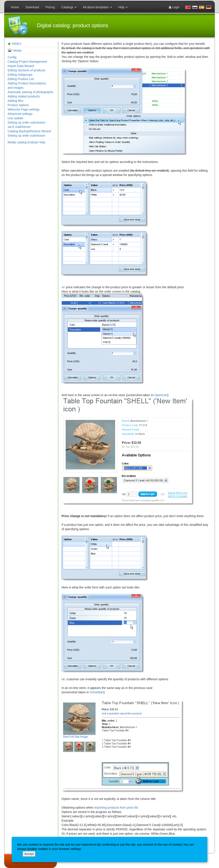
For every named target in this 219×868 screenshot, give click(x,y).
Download (32, 7)
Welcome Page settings (24, 109)
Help (123, 7)
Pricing (50, 7)
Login (174, 7)
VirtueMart (97, 692)
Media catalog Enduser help (27, 142)
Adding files (15, 101)
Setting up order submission (27, 136)
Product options (18, 105)
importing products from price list (116, 808)
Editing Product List (21, 79)
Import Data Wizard (21, 66)
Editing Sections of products (27, 70)
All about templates (97, 7)
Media (15, 50)
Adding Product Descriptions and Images (27, 85)
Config (12, 57)
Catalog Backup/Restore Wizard (29, 131)
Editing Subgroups (20, 75)
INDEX (17, 44)
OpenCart (161, 395)
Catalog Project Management (27, 62)
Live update (15, 118)
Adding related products (24, 96)
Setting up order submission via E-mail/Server (27, 125)
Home (15, 7)
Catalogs (69, 7)
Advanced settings (20, 114)
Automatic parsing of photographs (30, 92)
